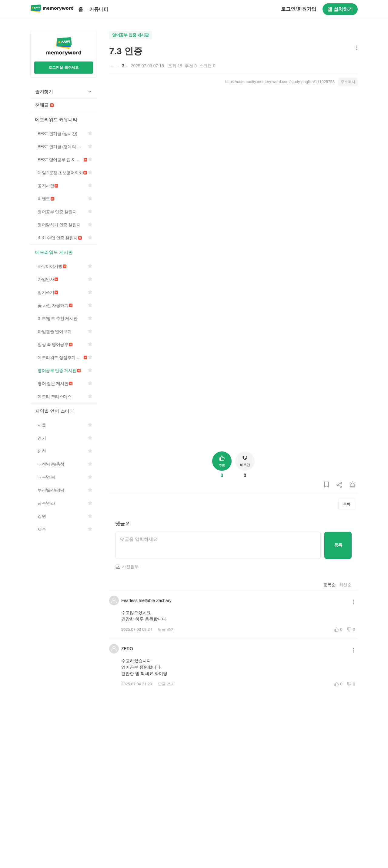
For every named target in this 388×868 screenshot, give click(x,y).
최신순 (345, 585)
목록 (347, 504)
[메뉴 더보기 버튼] (355, 48)
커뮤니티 (99, 9)
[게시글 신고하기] (353, 485)
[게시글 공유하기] (339, 485)
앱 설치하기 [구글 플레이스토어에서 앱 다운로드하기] (340, 9)
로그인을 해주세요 (64, 68)
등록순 (329, 585)
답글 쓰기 (166, 629)
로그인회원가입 (299, 9)
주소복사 (348, 82)
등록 (338, 545)
